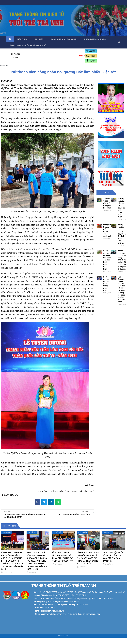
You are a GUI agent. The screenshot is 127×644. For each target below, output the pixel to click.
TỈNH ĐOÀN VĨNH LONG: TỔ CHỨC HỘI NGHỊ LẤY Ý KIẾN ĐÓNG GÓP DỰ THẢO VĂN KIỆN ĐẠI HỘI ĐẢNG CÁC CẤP (88, 558)
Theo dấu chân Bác (95, 39)
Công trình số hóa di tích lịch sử (28, 45)
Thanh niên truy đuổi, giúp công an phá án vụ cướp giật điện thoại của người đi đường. (122, 260)
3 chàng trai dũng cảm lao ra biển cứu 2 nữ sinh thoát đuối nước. (122, 208)
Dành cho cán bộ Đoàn (65, 39)
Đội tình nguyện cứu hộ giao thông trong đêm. (106, 284)
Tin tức (40, 39)
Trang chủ (4, 66)
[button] (119, 42)
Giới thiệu (23, 39)
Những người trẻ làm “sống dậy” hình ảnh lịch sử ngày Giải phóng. (122, 234)
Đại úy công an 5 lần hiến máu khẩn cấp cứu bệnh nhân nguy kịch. (107, 260)
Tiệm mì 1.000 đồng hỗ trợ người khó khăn (107, 203)
